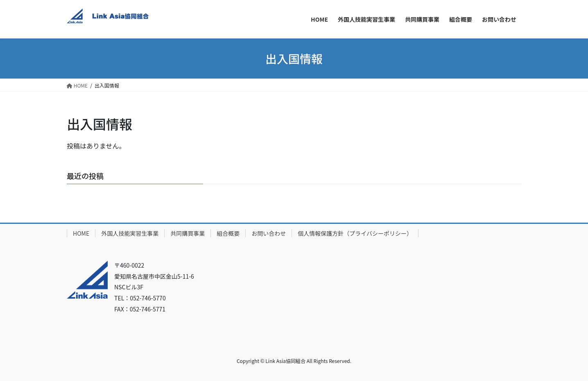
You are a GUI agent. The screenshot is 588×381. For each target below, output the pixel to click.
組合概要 (228, 233)
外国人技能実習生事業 (130, 233)
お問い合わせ (269, 233)
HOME (81, 233)
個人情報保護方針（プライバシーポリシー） (355, 233)
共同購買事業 (188, 233)
